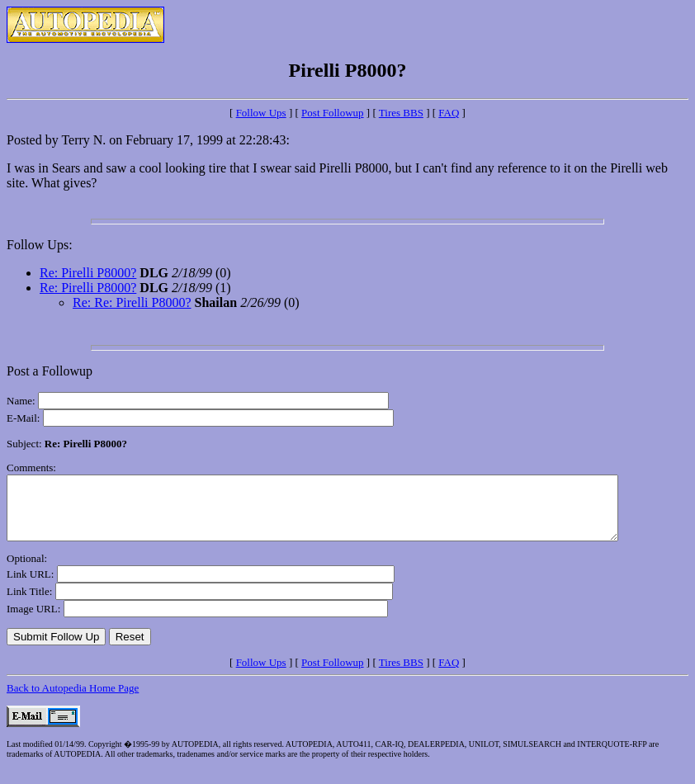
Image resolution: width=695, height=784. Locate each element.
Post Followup (333, 113)
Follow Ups (261, 113)
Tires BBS (401, 113)
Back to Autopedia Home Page (73, 700)
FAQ (449, 113)
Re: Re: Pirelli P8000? (132, 302)
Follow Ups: (40, 245)
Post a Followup (50, 371)
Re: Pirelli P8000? (88, 273)
